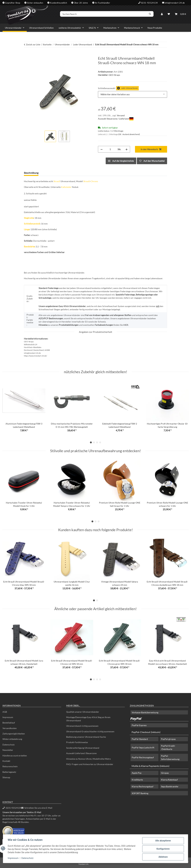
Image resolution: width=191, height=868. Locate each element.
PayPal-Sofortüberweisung (170, 757)
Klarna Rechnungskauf (143, 786)
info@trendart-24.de (175, 3)
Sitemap (6, 777)
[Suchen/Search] (104, 14)
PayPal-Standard (140, 739)
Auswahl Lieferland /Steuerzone (81, 753)
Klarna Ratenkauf (169, 780)
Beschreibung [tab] (31, 173)
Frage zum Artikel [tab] (53, 173)
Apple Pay (137, 773)
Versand (121, 115)
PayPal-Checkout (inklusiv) (146, 732)
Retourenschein (10, 766)
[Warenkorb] (180, 14)
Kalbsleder (66, 187)
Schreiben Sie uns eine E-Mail (37, 808)
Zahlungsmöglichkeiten (14, 734)
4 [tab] (100, 442)
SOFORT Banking (140, 793)
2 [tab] (94, 442)
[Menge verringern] (102, 149)
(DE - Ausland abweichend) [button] (129, 134)
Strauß (57, 181)
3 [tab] (97, 442)
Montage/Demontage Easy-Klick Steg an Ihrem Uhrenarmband (88, 719)
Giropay (165, 773)
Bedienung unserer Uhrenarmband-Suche (86, 737)
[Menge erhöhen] (127, 149)
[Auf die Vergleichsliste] (121, 161)
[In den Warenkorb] (26, 54)
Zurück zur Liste (33, 45)
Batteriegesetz (9, 772)
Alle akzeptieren (163, 841)
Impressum (13, 858)
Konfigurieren (163, 849)
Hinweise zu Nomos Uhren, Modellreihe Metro (88, 759)
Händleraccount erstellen (15, 756)
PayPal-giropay (168, 739)
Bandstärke (29, 246)
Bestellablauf (9, 723)
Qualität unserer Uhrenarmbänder (83, 712)
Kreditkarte (137, 780)
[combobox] (133, 94)
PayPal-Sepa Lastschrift (143, 748)
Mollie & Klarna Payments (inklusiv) (151, 766)
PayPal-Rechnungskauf (143, 757)
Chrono (94, 181)
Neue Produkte (155, 28)
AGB (5, 712)
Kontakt (6, 761)
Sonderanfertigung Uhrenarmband (83, 748)
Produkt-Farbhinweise (77, 742)
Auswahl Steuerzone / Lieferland (116, 119)
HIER (126, 325)
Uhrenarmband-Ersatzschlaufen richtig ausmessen (90, 731)
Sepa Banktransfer (170, 786)
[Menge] (110, 149)
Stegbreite (29, 218)
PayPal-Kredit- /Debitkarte (168, 747)
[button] (162, 14)
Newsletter (8, 750)
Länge (27, 229)
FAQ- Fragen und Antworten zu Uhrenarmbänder (90, 764)
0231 (12, 808)
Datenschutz (28, 858)
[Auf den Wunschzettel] (152, 161)
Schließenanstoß (32, 224)
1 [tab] (91, 442)
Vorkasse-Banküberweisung (145, 712)
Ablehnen (163, 857)
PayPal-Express (139, 725)
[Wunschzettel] (169, 14)
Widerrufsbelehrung (12, 739)
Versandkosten (10, 728)
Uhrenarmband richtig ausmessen (82, 726)
